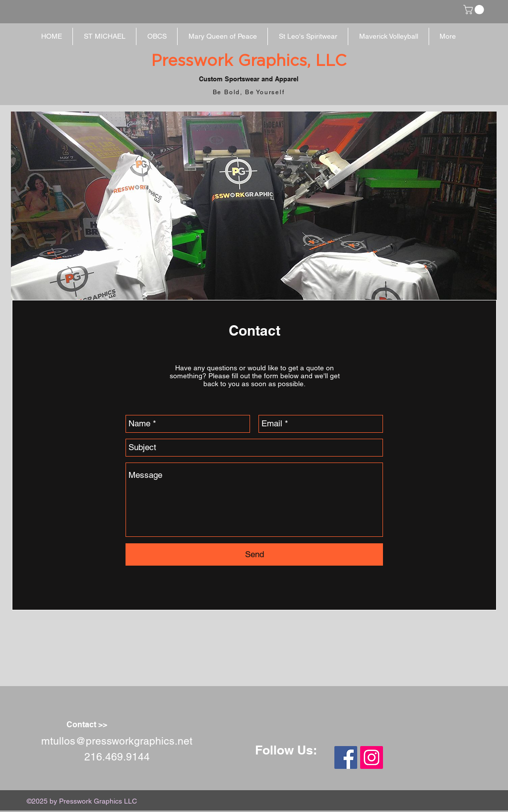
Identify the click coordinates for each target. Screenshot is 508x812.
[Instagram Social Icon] (372, 757)
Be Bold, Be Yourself (249, 92)
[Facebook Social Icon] (346, 757)
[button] (475, 10)
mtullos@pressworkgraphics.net (117, 741)
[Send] (254, 554)
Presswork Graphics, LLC (249, 61)
